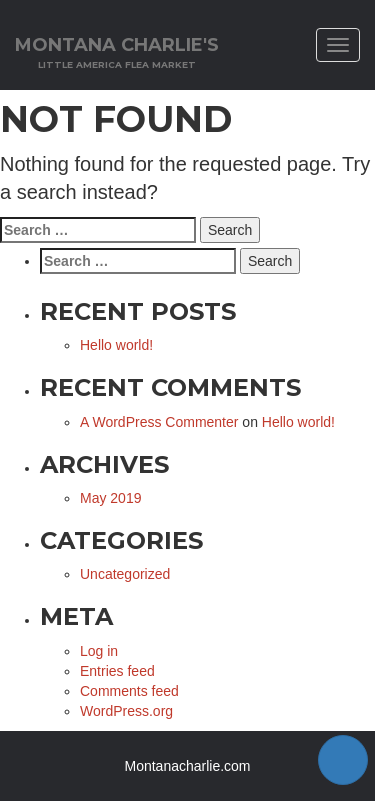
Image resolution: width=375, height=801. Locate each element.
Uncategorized (125, 574)
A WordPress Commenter (159, 422)
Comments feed (129, 691)
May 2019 (110, 498)
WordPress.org (126, 711)
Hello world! (116, 345)
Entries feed (117, 671)
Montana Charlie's (117, 52)
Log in (99, 651)
